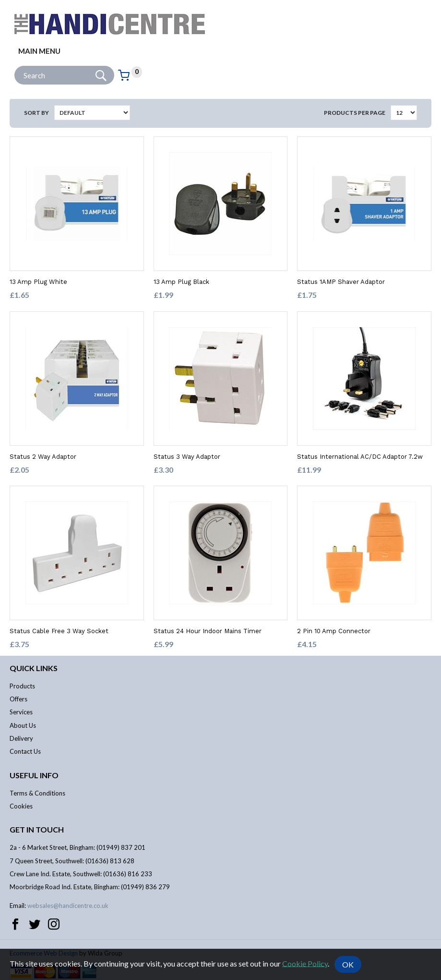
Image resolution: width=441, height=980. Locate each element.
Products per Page (355, 113)
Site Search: (15, 66)
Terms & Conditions (37, 793)
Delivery (21, 738)
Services (21, 712)
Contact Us (25, 751)
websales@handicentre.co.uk (68, 906)
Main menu (39, 51)
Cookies (21, 806)
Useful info (34, 775)
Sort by (36, 113)
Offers (18, 699)
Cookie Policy (305, 963)
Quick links (34, 668)
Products (22, 686)
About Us (23, 725)
